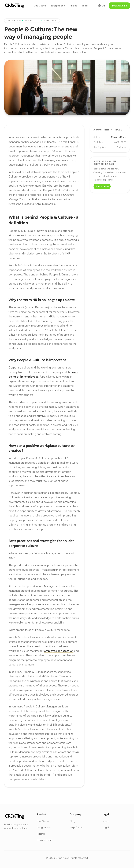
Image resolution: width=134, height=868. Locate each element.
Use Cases (40, 6)
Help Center (77, 827)
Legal (106, 827)
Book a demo (102, 186)
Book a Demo (119, 6)
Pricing (74, 6)
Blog (85, 6)
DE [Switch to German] (102, 6)
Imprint (106, 821)
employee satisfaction (59, 651)
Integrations (58, 6)
